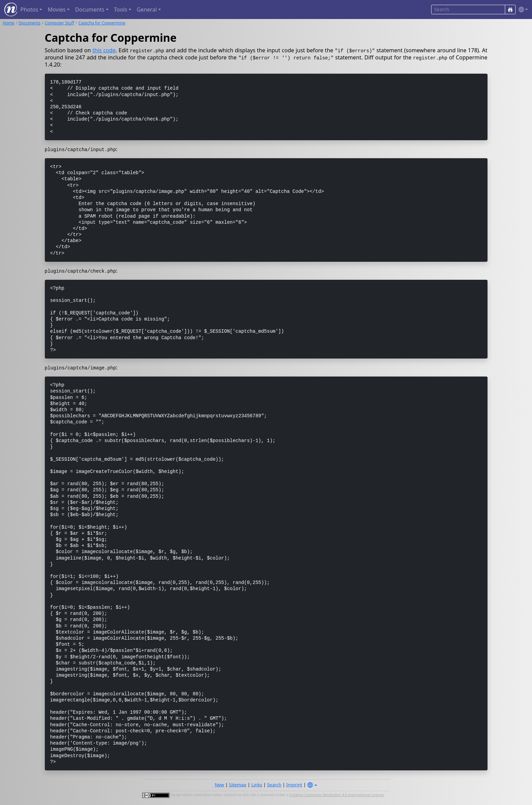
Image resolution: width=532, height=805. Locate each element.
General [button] (147, 10)
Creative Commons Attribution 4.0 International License (337, 795)
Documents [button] (90, 10)
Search (274, 785)
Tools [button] (121, 10)
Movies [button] (57, 10)
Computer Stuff (60, 23)
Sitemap (238, 785)
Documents (30, 23)
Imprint (294, 785)
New (219, 785)
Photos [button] (29, 10)
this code (104, 50)
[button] (522, 10)
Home (8, 23)
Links (257, 785)
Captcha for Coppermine (102, 23)
